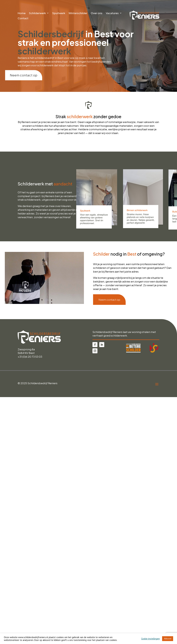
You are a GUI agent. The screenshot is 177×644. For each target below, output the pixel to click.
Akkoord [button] (168, 639)
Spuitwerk (59, 13)
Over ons (97, 13)
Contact (23, 18)
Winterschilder (78, 13)
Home (22, 13)
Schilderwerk (37, 13)
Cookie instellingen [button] (150, 639)
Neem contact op (24, 75)
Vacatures (112, 13)
